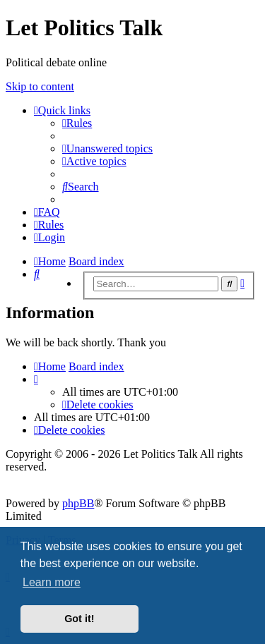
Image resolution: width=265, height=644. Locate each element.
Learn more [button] (52, 582)
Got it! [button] (79, 619)
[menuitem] (77, 123)
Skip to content (40, 86)
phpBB (78, 503)
